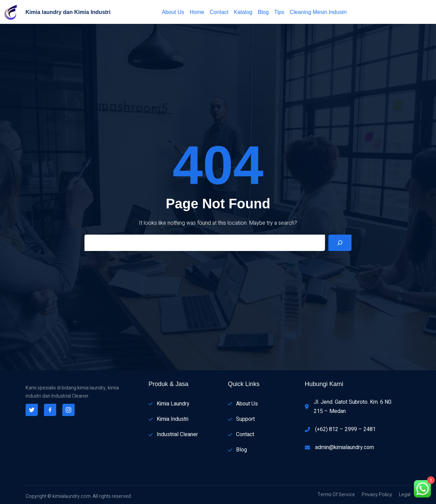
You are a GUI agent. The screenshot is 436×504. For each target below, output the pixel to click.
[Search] (340, 243)
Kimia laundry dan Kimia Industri (68, 12)
